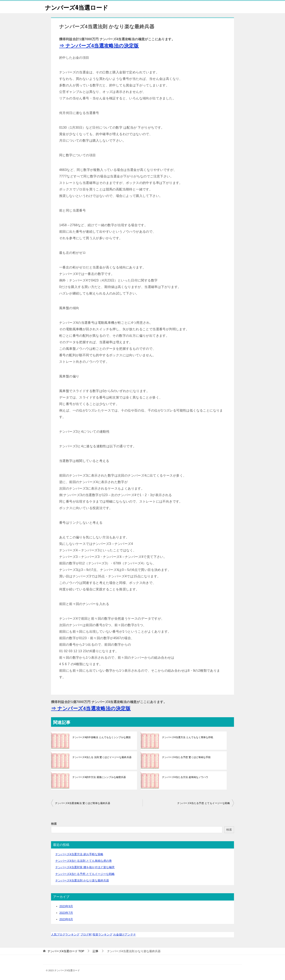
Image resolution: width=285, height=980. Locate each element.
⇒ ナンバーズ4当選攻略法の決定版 (99, 46)
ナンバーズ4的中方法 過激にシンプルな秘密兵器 (99, 777)
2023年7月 (66, 913)
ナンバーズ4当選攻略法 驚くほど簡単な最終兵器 (83, 803)
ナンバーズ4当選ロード (78, 7)
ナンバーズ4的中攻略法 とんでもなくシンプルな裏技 (101, 737)
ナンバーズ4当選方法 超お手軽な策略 (79, 854)
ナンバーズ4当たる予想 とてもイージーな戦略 (204, 803)
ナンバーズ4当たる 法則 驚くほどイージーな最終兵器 (102, 757)
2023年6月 (66, 919)
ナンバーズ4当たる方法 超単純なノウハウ (185, 777)
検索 (54, 824)
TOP (66, 951)
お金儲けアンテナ (125, 934)
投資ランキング (102, 934)
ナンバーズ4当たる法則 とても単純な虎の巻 (84, 861)
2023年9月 (66, 906)
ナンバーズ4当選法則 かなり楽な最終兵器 (82, 880)
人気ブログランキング (65, 934)
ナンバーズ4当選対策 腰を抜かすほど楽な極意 (85, 867)
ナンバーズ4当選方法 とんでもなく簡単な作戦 (187, 737)
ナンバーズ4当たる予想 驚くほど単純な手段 (186, 757)
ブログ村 (86, 934)
